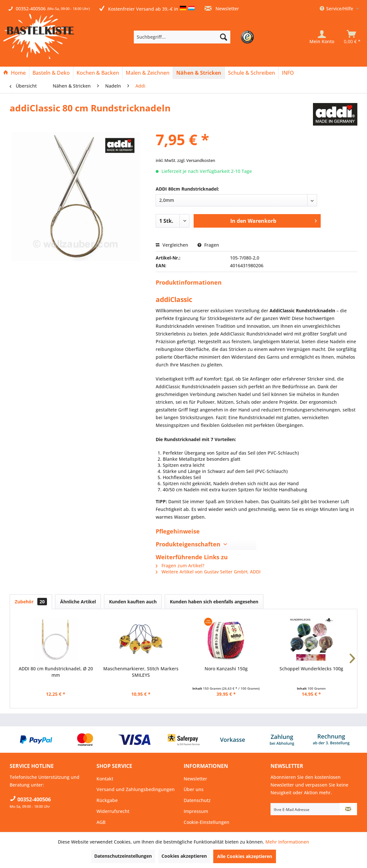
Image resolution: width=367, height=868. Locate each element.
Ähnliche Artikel (78, 602)
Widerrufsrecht (113, 811)
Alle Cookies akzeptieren (245, 856)
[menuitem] (192, 37)
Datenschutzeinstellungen (123, 856)
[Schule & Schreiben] (252, 73)
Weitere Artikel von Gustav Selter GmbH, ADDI (208, 572)
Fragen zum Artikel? (180, 566)
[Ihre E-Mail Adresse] (305, 809)
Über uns (194, 789)
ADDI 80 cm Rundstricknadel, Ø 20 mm (56, 672)
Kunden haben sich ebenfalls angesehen (214, 602)
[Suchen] (224, 37)
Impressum (196, 811)
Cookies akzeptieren (184, 856)
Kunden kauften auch (133, 602)
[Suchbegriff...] (182, 37)
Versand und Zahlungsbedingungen (136, 789)
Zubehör (31, 602)
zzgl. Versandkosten (196, 160)
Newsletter (222, 9)
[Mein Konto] (322, 37)
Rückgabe (107, 800)
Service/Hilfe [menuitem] (337, 9)
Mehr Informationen (287, 842)
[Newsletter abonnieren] (348, 809)
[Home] (14, 73)
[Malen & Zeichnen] (148, 73)
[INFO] (288, 73)
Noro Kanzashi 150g (226, 669)
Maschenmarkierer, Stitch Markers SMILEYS (141, 672)
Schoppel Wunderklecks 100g (311, 669)
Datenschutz (197, 800)
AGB (101, 822)
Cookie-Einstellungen (206, 822)
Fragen (208, 245)
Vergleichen (172, 245)
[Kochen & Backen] (98, 73)
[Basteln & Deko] (51, 73)
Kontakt (105, 779)
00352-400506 (31, 9)
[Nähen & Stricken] (199, 73)
